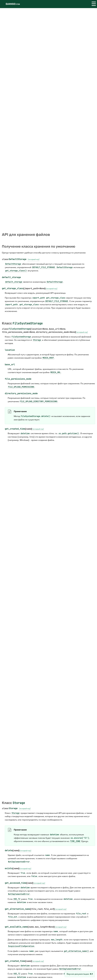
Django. (13, 4)
